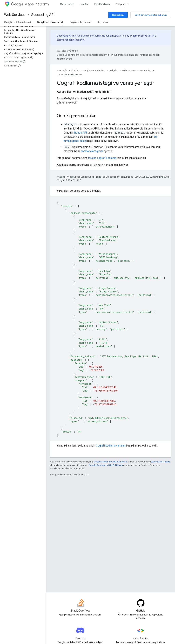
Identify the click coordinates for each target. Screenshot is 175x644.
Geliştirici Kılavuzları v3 (72, 75)
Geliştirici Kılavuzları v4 (17, 22)
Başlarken (118, 15)
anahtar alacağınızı (92, 151)
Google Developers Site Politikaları (106, 465)
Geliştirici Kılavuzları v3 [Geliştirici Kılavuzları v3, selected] (50, 22)
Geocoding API (43, 15)
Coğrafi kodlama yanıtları (111, 446)
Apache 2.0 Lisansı (161, 462)
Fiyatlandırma (102, 4)
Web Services (15, 15)
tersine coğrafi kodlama (102, 158)
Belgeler (114, 70)
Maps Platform (30, 4)
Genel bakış (67, 4)
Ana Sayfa (62, 70)
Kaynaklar (103, 22)
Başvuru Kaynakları (80, 22)
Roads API (81, 133)
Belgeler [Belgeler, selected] (121, 4)
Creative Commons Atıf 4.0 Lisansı (110, 462)
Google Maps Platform (94, 70)
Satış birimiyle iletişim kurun (151, 15)
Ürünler (84, 4)
